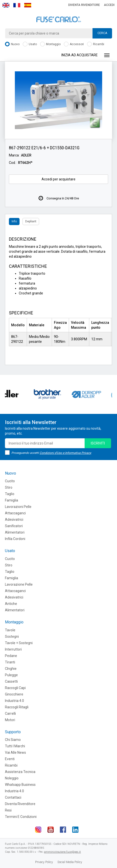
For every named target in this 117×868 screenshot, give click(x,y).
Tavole (10, 630)
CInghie (11, 669)
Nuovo (12, 44)
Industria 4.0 (14, 701)
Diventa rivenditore (84, 5)
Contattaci (13, 797)
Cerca (102, 33)
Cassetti (11, 681)
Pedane (11, 656)
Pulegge (11, 675)
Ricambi (96, 44)
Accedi (109, 5)
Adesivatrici (14, 520)
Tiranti (10, 662)
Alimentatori (15, 532)
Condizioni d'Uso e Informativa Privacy (65, 453)
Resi (8, 810)
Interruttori (13, 649)
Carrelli (10, 714)
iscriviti (98, 443)
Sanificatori (14, 526)
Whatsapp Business (20, 785)
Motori (10, 720)
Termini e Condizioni (21, 817)
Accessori (74, 44)
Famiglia (12, 500)
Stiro (9, 487)
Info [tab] (14, 221)
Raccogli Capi (15, 688)
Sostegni (12, 637)
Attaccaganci (15, 513)
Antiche (11, 604)
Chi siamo (13, 740)
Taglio (10, 494)
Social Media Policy (70, 862)
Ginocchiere (14, 694)
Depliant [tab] (31, 221)
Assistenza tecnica (20, 772)
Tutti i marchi (15, 746)
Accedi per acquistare (58, 179)
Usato (30, 44)
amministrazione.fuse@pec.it (62, 852)
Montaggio (50, 44)
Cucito (10, 481)
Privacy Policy (44, 862)
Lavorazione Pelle (19, 584)
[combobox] (58, 33)
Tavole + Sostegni (19, 643)
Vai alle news (15, 752)
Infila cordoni (15, 539)
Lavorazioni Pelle (18, 507)
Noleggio (12, 778)
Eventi (10, 759)
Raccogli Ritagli (17, 707)
